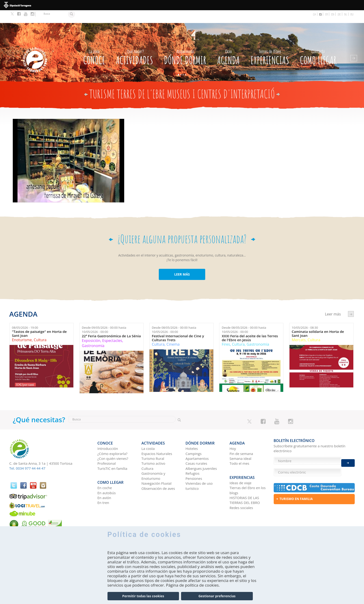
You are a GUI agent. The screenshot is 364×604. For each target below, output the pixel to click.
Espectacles (112, 328)
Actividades (135, 43)
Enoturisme (22, 327)
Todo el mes (239, 448)
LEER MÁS (182, 262)
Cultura (40, 327)
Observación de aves (158, 473)
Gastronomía (93, 333)
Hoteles (192, 433)
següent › (351, 301)
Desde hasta (104, 317)
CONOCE (94, 43)
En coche (105, 470)
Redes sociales (241, 490)
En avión (104, 480)
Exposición (91, 328)
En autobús (107, 475)
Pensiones (194, 463)
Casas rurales (196, 448)
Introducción (108, 433)
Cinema (173, 331)
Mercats (299, 327)
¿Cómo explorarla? (112, 438)
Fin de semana (241, 438)
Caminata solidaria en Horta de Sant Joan (318, 321)
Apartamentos (197, 443)
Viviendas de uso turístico (199, 470)
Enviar (348, 459)
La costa (148, 433)
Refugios (192, 458)
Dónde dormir (185, 43)
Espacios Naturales (157, 438)
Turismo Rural (153, 443)
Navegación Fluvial (156, 468)
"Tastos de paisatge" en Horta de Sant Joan (39, 321)
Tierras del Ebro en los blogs (248, 472)
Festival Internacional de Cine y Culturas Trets (178, 325)
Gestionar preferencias (217, 596)
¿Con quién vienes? (113, 443)
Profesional (107, 448)
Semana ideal (240, 443)
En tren (103, 485)
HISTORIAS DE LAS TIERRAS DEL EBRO (245, 482)
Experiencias (270, 43)
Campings (193, 438)
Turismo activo (153, 448)
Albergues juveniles (201, 453)
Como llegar (318, 43)
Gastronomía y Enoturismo (153, 460)
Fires (226, 331)
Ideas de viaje (241, 465)
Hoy (233, 433)
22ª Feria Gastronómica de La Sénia (111, 323)
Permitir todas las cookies (143, 596)
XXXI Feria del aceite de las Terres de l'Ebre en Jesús (250, 325)
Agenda (228, 43)
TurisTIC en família (112, 453)
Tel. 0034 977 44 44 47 (27, 455)
